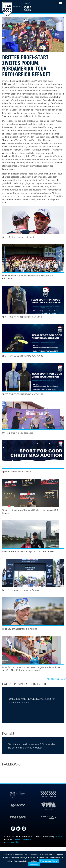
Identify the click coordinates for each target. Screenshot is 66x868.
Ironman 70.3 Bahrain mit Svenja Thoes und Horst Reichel (29, 552)
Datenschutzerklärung (13, 842)
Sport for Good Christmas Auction (18, 471)
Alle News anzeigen (56, 679)
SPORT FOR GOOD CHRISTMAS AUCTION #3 (23, 356)
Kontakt (18, 839)
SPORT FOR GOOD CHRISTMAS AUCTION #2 (23, 394)
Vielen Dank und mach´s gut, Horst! (18, 237)
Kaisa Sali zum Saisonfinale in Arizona (20, 629)
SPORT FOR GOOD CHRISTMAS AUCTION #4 (23, 317)
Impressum (27, 839)
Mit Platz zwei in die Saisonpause (18, 433)
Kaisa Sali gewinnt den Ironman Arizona (20, 590)
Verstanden (34, 864)
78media (58, 837)
